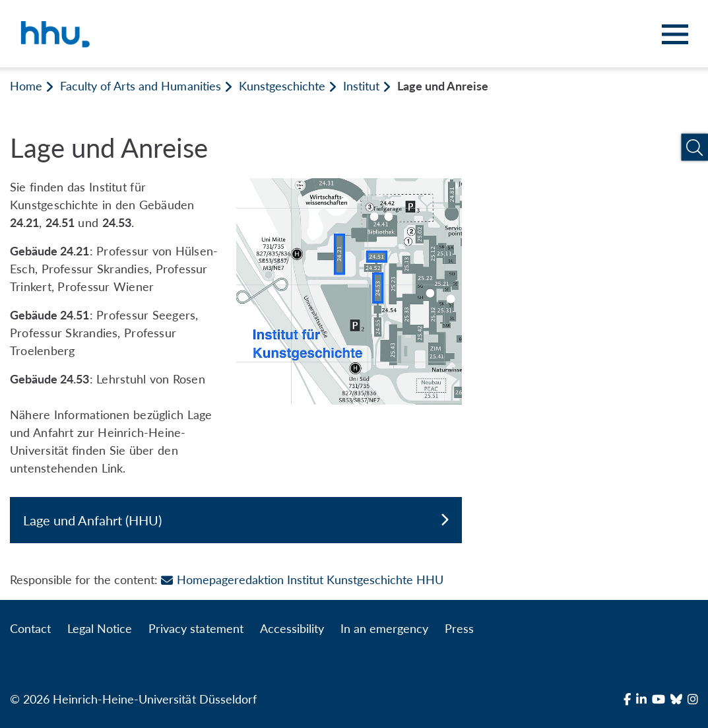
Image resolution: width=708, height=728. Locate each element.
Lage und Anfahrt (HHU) (236, 520)
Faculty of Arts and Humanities (140, 86)
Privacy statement (196, 628)
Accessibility (292, 628)
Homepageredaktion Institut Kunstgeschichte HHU (302, 579)
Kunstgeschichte (282, 86)
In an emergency (384, 628)
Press (459, 628)
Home (26, 86)
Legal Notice (100, 628)
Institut (361, 86)
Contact (30, 628)
